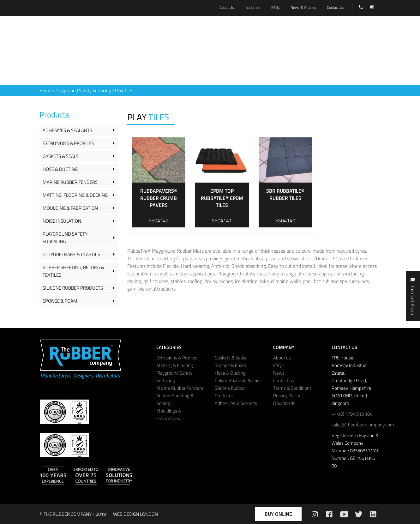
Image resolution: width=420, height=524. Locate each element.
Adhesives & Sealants (67, 130)
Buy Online (278, 514)
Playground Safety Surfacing (83, 90)
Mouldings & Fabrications (169, 415)
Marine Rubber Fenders (70, 182)
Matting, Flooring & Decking (75, 195)
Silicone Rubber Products (73, 288)
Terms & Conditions (292, 388)
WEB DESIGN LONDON (135, 514)
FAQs (278, 365)
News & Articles (303, 7)
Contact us (284, 380)
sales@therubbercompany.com (363, 425)
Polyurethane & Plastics (71, 254)
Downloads (284, 403)
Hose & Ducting (60, 169)
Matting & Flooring (175, 365)
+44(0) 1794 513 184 (352, 414)
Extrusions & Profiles (68, 143)
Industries (253, 7)
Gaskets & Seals (61, 156)
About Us (227, 7)
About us (282, 358)
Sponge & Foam (60, 301)
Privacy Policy (287, 396)
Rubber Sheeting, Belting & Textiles (73, 271)
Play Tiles (124, 90)
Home (46, 90)
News (279, 373)
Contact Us (336, 7)
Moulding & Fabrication (70, 208)
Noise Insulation (62, 221)
